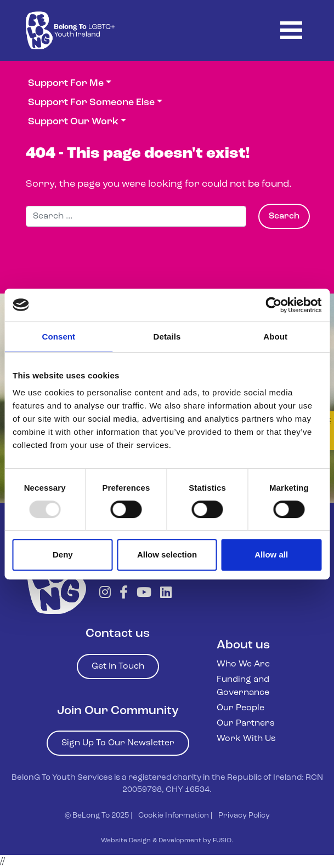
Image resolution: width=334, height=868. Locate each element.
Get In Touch (118, 666)
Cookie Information (174, 816)
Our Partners (246, 723)
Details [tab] (167, 337)
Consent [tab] (58, 337)
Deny (63, 554)
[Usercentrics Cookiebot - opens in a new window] (273, 305)
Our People (240, 708)
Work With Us (246, 739)
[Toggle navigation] (291, 30)
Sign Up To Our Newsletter (118, 743)
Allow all (271, 554)
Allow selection (167, 554)
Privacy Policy (244, 816)
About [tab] (275, 337)
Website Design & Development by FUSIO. (167, 841)
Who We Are (243, 664)
